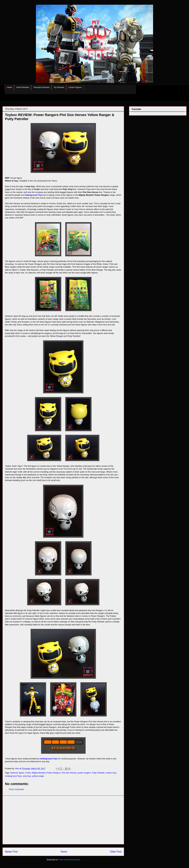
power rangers (84, 773)
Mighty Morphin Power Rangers (46, 773)
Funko (28, 773)
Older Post (116, 852)
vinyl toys (27, 776)
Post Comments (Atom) (69, 860)
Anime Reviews (23, 87)
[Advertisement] (63, 820)
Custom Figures (75, 87)
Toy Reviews (59, 87)
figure (22, 773)
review (109, 773)
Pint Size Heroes (69, 773)
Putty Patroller (98, 773)
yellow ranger (38, 776)
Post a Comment (16, 789)
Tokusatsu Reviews (41, 87)
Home (10, 87)
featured (14, 773)
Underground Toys (34, 195)
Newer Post (11, 852)
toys (114, 773)
